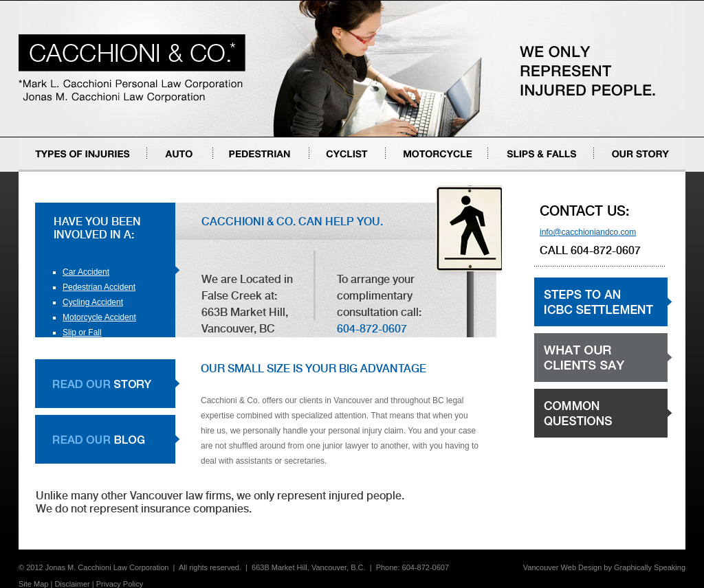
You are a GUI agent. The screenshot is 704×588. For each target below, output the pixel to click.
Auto (156, 171)
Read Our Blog (108, 439)
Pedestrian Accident (99, 287)
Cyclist (321, 171)
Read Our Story (108, 384)
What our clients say (571, 382)
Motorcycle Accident (99, 317)
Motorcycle (406, 171)
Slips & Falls (511, 171)
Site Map (33, 584)
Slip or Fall (82, 332)
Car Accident (86, 272)
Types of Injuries (48, 171)
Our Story (612, 171)
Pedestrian (233, 171)
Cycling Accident (93, 302)
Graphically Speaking (650, 567)
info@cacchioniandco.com (588, 232)
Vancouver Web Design (563, 567)
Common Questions (571, 437)
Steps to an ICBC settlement (586, 326)
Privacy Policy (120, 584)
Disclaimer (72, 584)
